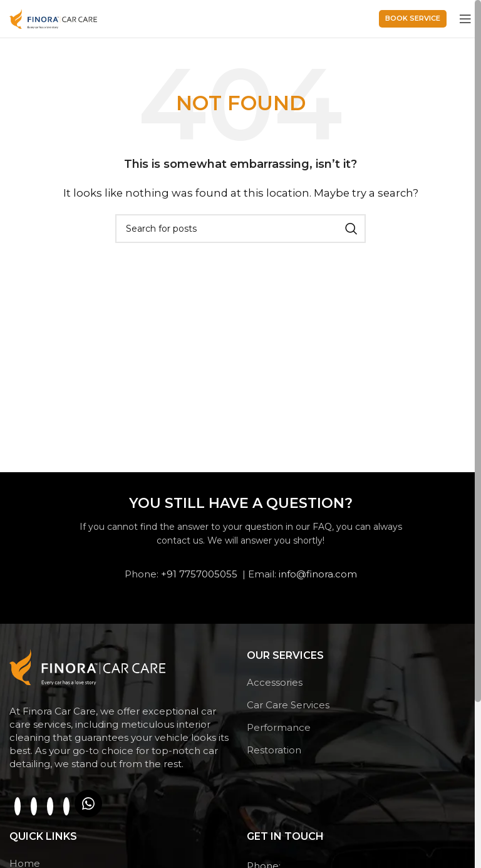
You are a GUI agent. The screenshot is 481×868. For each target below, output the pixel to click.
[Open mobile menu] (465, 19)
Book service (413, 18)
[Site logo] (53, 18)
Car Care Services (288, 705)
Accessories (275, 682)
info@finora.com (318, 574)
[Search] (240, 229)
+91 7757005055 (199, 574)
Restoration (274, 750)
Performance (279, 727)
